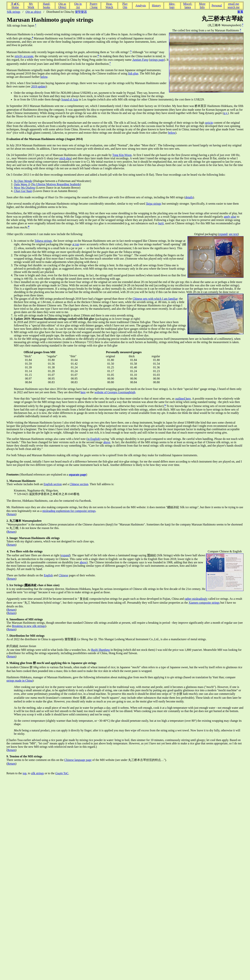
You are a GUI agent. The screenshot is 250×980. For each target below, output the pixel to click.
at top (76, 244)
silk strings (37, 773)
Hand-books (47, 5)
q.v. (226, 113)
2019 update (38, 86)
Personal (217, 5)
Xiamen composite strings (204, 603)
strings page (157, 60)
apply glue (230, 217)
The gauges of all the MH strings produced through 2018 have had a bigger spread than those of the (73, 299)
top (24, 773)
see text (233, 234)
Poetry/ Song (94, 5)
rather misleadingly (196, 599)
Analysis (141, 5)
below (44, 77)
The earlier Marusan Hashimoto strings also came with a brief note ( (47, 439)
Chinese (63, 575)
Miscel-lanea (188, 5)
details (189, 197)
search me (234, 7)
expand (223, 234)
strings (154, 204)
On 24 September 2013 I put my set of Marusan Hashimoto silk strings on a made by (59, 155)
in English (93, 439)
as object (33, 12)
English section (53, 484)
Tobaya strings (43, 241)
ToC (62, 773)
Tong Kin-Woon (122, 155)
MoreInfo (202, 5)
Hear (109, 4)
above (107, 442)
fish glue (133, 73)
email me (234, 4)
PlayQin (125, 5)
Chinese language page (78, 760)
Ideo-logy (172, 5)
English (48, 575)
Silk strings (14, 12)
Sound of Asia (70, 99)
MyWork (31, 5)
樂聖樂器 (81, 12)
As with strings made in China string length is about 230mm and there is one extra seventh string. (74, 315)
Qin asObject (62, 5)
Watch (109, 7)
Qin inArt (78, 5)
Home (15, 7)
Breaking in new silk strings (29, 626)
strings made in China (19, 681)
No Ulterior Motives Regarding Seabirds (56, 184)
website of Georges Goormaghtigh (115, 392)
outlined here (183, 399)
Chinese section (79, 484)
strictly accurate (24, 56)
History (156, 5)
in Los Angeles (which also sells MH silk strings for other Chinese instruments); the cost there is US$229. (141, 99)
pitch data (65, 158)
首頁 (240, 12)
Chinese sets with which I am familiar (155, 299)
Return (11, 514)
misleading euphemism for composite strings (69, 511)
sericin (209, 123)
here (83, 392)
